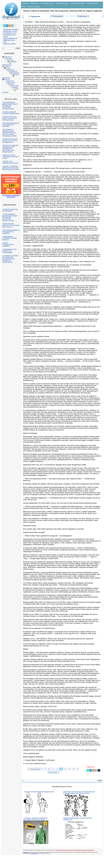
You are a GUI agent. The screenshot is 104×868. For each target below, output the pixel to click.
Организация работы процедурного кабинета (11, 125)
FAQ (5, 42)
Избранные (34, 3)
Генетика (10, 60)
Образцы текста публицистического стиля (10, 157)
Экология (5, 92)
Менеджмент (15, 73)
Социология (10, 81)
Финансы (15, 87)
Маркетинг (11, 70)
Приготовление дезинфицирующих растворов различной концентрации (10, 106)
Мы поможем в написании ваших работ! (11, 196)
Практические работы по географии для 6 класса (11, 225)
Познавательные (62, 3)
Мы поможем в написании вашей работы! (84, 850)
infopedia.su (26, 852)
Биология (9, 58)
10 (49, 769)
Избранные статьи (10, 31)
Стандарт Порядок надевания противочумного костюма (35, 819)
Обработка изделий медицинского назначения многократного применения (10, 149)
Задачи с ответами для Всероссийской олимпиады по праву (11, 168)
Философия (15, 86)
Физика (11, 84)
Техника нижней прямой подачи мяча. (11, 113)
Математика (13, 71)
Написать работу (9, 44)
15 (69, 769)
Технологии (11, 83)
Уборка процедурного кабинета (8, 245)
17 (77, 769)
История (7, 67)
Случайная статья (10, 33)
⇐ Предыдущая (57, 16)
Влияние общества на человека (10, 210)
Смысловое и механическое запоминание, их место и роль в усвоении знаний (9, 133)
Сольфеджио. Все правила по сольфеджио (9, 251)
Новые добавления (10, 38)
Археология (8, 57)
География (13, 62)
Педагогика (6, 78)
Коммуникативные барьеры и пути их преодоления (10, 141)
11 (53, 769)
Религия (7, 79)
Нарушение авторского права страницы (65, 850)
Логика (8, 68)
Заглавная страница (11, 29)
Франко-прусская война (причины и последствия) (9, 118)
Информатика (7, 65)
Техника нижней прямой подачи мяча (39, 792)
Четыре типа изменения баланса (10, 162)
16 (73, 769)
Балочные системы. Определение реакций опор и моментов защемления (10, 259)
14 (65, 769)
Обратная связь (9, 40)
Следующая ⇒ (83, 16)
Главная (25, 3)
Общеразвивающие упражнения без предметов (78, 819)
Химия (16, 89)
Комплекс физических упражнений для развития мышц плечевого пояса (79, 793)
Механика (16, 75)
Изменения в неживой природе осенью (10, 238)
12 (57, 769)
